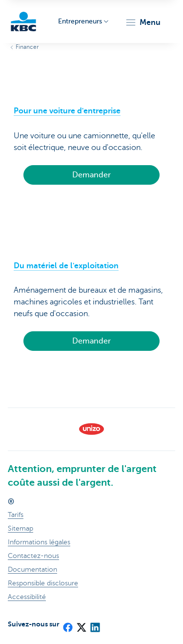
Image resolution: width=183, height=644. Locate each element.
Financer (27, 47)
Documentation (32, 569)
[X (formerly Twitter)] (81, 624)
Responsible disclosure (43, 583)
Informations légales (39, 542)
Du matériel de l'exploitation (66, 266)
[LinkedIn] (95, 624)
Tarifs (16, 515)
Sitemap (20, 528)
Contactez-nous (33, 556)
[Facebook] (67, 624)
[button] (143, 22)
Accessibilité (27, 597)
